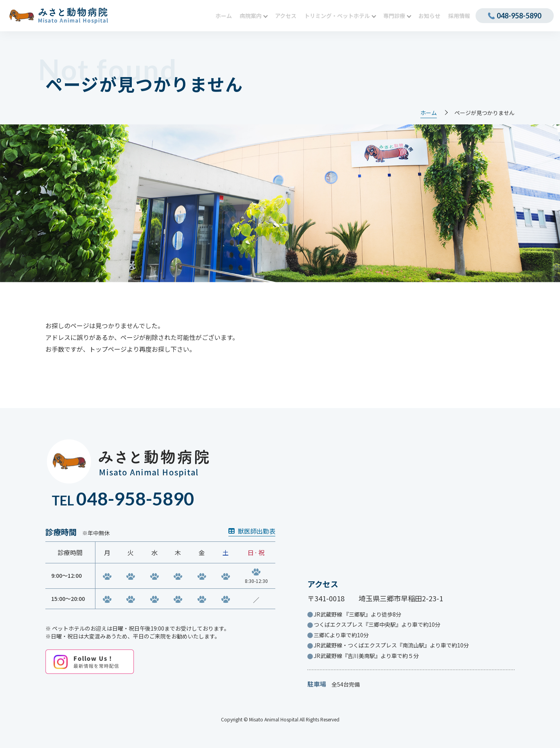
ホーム (429, 113)
